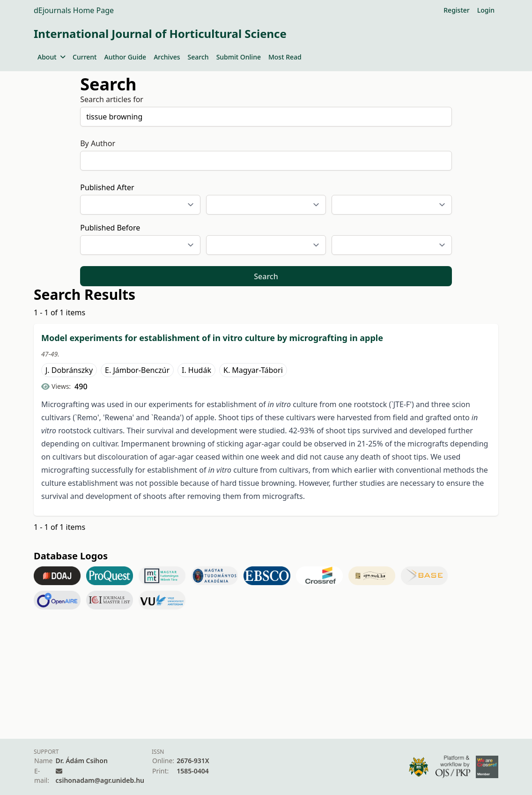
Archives (167, 57)
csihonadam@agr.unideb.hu (100, 780)
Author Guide (125, 57)
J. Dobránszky (69, 370)
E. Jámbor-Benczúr (137, 370)
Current (85, 57)
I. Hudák (196, 370)
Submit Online (239, 57)
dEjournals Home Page (74, 10)
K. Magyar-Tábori (253, 370)
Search (198, 57)
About (51, 57)
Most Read (285, 57)
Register (456, 10)
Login (486, 10)
